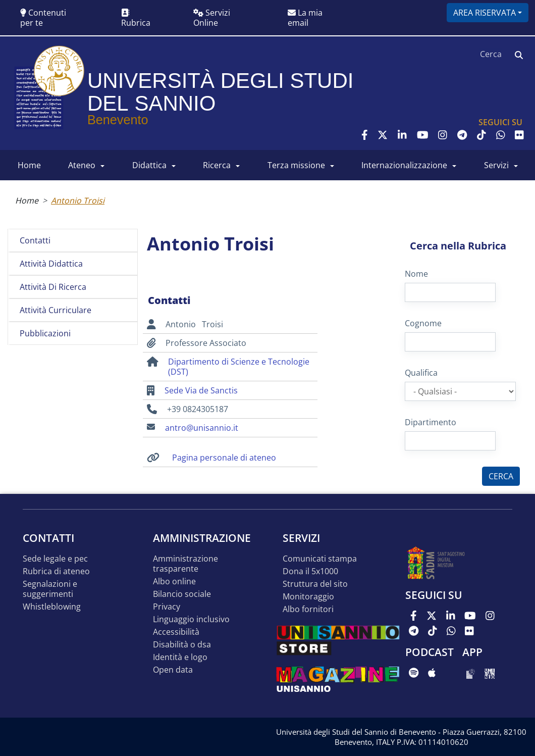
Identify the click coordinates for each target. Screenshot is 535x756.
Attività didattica (51, 264)
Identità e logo (180, 657)
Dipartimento (431, 422)
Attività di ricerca (53, 287)
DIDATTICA (149, 165)
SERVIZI (496, 165)
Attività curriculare (56, 310)
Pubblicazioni (45, 333)
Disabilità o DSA (182, 645)
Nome (416, 274)
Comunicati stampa (320, 559)
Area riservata (485, 13)
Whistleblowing (52, 607)
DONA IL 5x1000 (310, 571)
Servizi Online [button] (212, 18)
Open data (173, 670)
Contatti (35, 240)
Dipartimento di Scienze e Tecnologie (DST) (239, 367)
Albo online (174, 582)
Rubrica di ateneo (56, 571)
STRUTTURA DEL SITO (315, 584)
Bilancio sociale (182, 594)
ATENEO (82, 165)
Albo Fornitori (308, 609)
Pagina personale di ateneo (224, 458)
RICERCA (217, 165)
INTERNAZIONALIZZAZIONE (404, 165)
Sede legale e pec (55, 559)
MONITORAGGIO (308, 597)
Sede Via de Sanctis (201, 390)
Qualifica (421, 373)
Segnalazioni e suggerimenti (50, 589)
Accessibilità (176, 632)
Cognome (423, 323)
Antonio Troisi (78, 200)
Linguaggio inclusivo (191, 619)
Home (27, 200)
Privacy (167, 607)
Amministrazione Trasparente (185, 564)
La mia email (305, 18)
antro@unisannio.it (202, 428)
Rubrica (136, 18)
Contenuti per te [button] (43, 18)
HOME (29, 165)
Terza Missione (296, 165)
